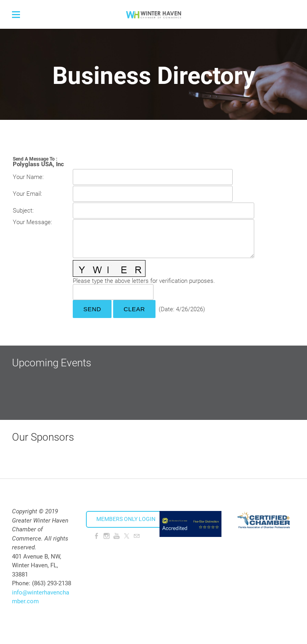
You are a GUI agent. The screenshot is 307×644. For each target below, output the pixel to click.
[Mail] (137, 536)
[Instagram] (107, 536)
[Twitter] (127, 536)
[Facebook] (97, 536)
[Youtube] (117, 536)
